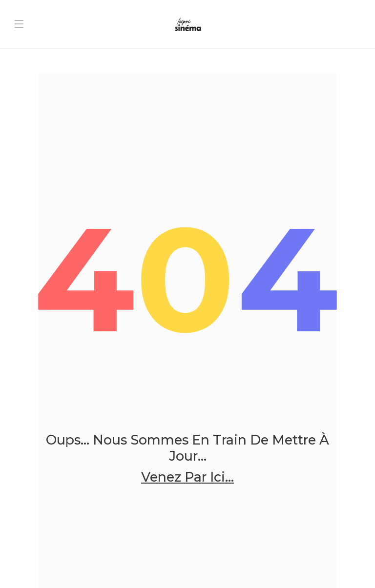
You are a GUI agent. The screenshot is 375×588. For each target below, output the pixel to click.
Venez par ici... (187, 477)
